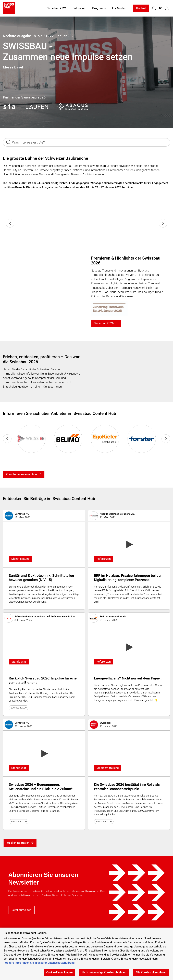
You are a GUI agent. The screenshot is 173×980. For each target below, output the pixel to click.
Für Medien (119, 8)
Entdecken (79, 8)
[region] (86, 954)
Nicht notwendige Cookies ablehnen (104, 972)
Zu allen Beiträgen (18, 843)
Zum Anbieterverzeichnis (22, 474)
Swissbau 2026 (57, 8)
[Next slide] (163, 223)
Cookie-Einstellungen (59, 972)
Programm (99, 8)
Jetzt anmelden (21, 910)
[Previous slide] (10, 223)
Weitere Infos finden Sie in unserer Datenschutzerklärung (40, 963)
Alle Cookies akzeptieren (151, 972)
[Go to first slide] (166, 439)
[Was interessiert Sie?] (86, 142)
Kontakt (141, 8)
